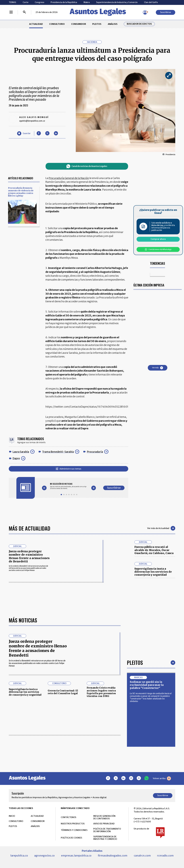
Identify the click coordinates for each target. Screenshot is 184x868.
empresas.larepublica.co (76, 856)
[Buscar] (24, 12)
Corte (26, 2)
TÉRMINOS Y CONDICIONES (74, 830)
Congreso (40, 2)
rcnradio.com (165, 856)
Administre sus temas (69, 469)
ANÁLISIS (113, 24)
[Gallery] (69, 486)
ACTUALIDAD (36, 24)
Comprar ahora (158, 239)
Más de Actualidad (30, 528)
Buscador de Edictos (139, 24)
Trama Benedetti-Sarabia (58, 452)
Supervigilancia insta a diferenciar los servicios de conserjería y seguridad (153, 572)
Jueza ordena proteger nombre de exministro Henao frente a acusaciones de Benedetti (29, 556)
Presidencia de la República (64, 2)
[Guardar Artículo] (24, 133)
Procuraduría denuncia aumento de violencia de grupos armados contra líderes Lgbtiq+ (21, 192)
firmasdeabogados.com (113, 856)
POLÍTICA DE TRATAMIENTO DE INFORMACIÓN (107, 830)
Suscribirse (166, 12)
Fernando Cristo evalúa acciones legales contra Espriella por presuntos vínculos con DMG (101, 692)
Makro (87, 2)
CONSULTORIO (57, 24)
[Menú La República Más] (11, 12)
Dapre (16, 458)
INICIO (12, 816)
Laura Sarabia (21, 452)
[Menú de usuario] (145, 12)
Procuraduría (95, 452)
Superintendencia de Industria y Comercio (117, 2)
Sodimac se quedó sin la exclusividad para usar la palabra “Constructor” (147, 685)
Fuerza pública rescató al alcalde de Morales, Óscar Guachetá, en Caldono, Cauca (154, 550)
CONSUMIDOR (79, 24)
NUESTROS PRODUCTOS (73, 824)
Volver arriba (162, 778)
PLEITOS (97, 24)
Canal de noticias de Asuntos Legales (87, 166)
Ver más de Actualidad (161, 528)
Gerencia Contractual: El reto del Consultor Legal (63, 692)
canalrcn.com (142, 856)
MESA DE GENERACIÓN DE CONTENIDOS (104, 817)
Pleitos (135, 662)
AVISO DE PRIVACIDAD (104, 824)
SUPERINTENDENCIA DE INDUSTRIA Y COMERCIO (105, 838)
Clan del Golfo (151, 2)
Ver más (158, 368)
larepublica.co (19, 856)
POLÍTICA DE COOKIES (71, 838)
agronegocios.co (44, 856)
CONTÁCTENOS (68, 817)
